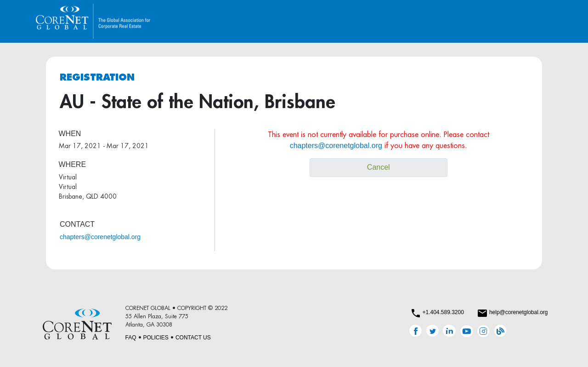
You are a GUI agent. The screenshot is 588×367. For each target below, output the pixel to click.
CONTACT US (193, 338)
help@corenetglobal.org (519, 312)
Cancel (379, 167)
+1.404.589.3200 (443, 312)
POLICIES (156, 338)
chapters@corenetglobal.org (100, 237)
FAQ (131, 338)
